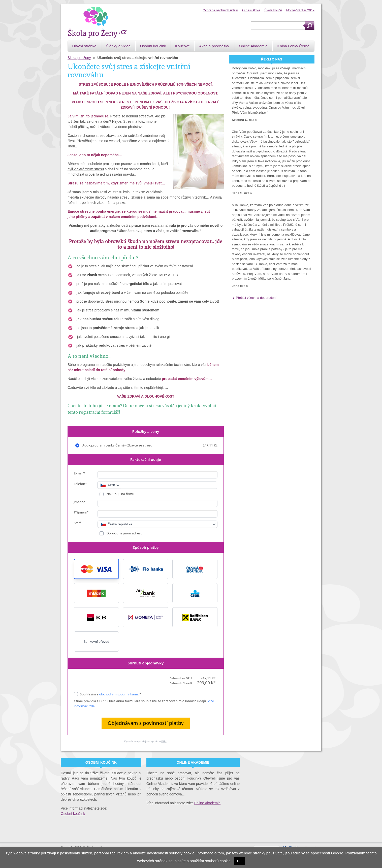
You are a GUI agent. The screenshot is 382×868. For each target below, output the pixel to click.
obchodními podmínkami (118, 694)
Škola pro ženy (79, 58)
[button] (96, 569)
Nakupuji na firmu (120, 494)
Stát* (78, 523)
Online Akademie (207, 803)
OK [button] (240, 861)
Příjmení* (81, 512)
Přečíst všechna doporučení (256, 298)
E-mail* (79, 473)
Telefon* (80, 484)
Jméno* (80, 502)
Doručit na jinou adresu (124, 533)
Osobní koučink (73, 814)
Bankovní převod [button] (96, 641)
